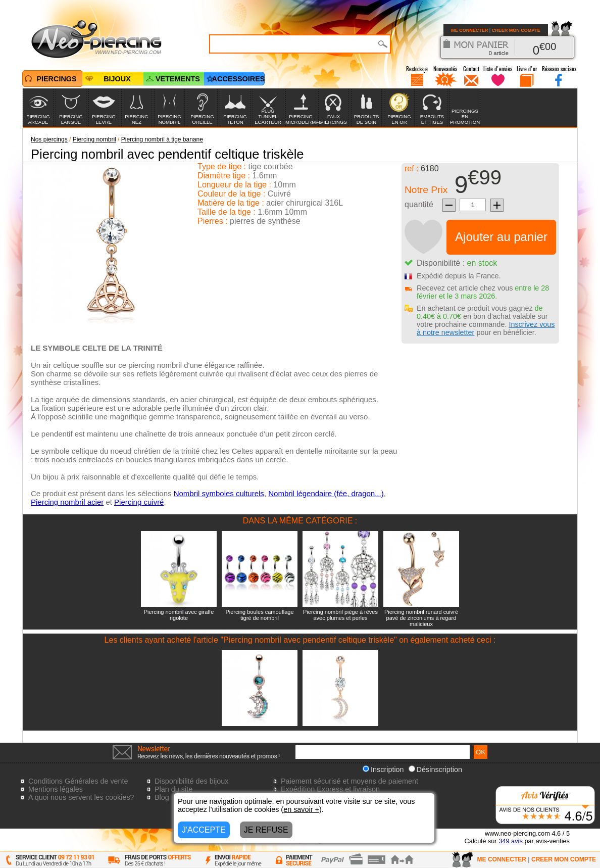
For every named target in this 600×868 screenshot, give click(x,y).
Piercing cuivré (139, 502)
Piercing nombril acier (67, 502)
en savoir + (301, 809)
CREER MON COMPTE (516, 30)
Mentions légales (56, 789)
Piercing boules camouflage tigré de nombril (259, 615)
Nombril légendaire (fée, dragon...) (326, 493)
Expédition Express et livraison (330, 789)
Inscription (383, 769)
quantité (419, 204)
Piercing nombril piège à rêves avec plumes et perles (340, 615)
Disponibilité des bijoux (191, 781)
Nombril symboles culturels (219, 493)
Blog (162, 797)
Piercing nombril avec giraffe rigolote (179, 615)
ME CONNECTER (469, 30)
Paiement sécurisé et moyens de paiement (349, 781)
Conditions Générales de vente (78, 781)
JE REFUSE (266, 830)
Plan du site (173, 789)
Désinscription (435, 769)
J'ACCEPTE (204, 830)
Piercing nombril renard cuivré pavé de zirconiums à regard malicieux (421, 618)
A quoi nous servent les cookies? (81, 797)
